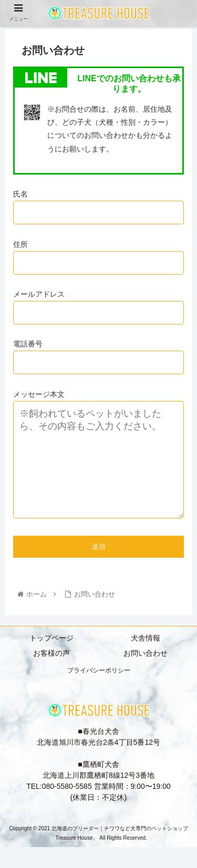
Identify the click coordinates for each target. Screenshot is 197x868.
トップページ (51, 659)
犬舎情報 (146, 659)
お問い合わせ (146, 674)
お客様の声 (51, 674)
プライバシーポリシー (99, 691)
